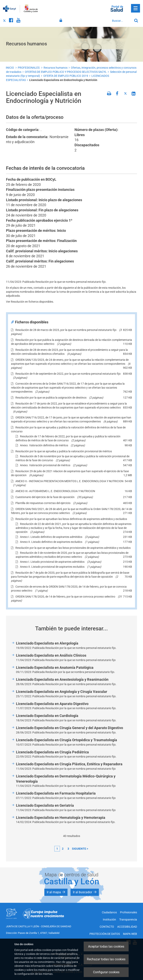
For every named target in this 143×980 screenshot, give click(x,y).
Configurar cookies (106, 972)
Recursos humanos (56, 68)
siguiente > (80, 849)
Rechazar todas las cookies (106, 959)
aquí (69, 962)
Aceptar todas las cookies (106, 946)
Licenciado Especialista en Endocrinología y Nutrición (63, 80)
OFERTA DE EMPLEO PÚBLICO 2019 (66, 76)
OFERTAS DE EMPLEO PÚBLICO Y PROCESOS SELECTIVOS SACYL (66, 72)
